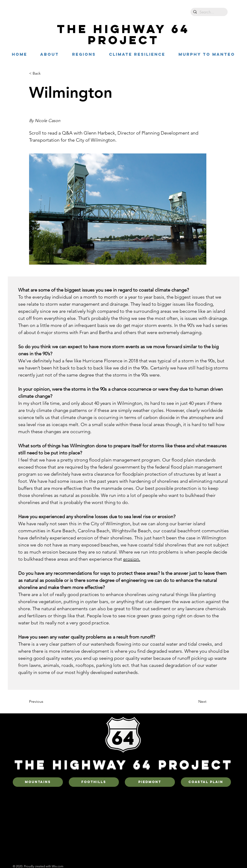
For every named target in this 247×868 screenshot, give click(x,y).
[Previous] (44, 702)
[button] (84, 54)
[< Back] (44, 73)
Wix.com (58, 866)
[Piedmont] (150, 782)
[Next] (195, 702)
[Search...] (209, 12)
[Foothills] (94, 782)
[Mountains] (38, 782)
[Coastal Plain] (206, 782)
